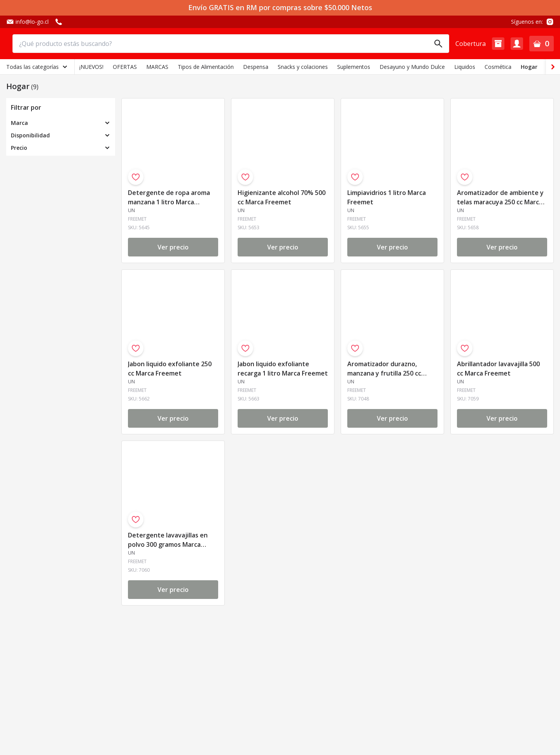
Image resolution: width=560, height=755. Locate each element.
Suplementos (354, 67)
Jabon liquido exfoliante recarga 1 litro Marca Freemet (283, 369)
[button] (498, 44)
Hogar (529, 67)
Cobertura (471, 44)
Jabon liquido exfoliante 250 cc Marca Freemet (170, 369)
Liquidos (465, 67)
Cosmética (498, 67)
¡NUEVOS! (91, 67)
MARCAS (157, 67)
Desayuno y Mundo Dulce (412, 67)
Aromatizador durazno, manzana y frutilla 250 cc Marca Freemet (384, 369)
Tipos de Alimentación (206, 67)
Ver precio (173, 247)
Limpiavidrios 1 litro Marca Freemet (387, 197)
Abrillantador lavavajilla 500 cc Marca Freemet (498, 369)
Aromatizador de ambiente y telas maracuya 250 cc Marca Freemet (500, 198)
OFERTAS (125, 67)
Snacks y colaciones (303, 67)
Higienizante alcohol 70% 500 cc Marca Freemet (282, 197)
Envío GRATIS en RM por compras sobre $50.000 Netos (280, 8)
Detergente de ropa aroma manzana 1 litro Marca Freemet (169, 198)
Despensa (256, 67)
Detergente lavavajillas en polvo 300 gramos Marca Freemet (168, 540)
